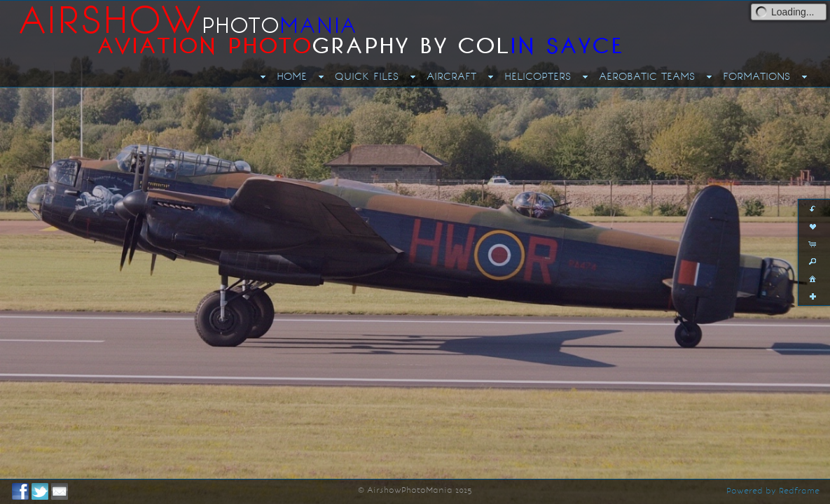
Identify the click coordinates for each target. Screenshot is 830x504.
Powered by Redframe (773, 491)
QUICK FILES (367, 76)
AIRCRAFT (451, 76)
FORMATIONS (756, 76)
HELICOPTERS (538, 76)
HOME (292, 76)
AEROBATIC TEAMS (647, 76)
